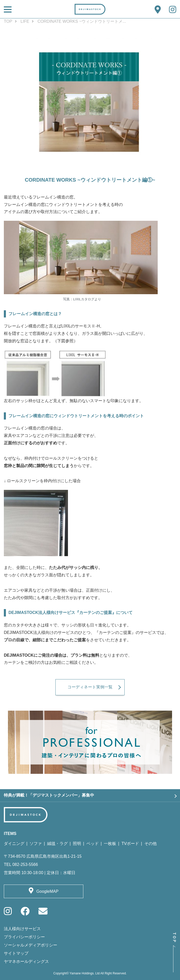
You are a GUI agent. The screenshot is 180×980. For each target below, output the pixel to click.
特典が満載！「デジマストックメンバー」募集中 (49, 795)
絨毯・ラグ (57, 844)
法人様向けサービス (22, 929)
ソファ (36, 844)
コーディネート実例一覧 (90, 687)
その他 (151, 844)
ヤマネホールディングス (26, 961)
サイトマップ (16, 953)
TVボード (130, 844)
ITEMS (10, 834)
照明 (77, 844)
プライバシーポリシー (24, 937)
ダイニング (14, 844)
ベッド (93, 844)
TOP (8, 21)
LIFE (25, 21)
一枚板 (110, 844)
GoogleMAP (47, 891)
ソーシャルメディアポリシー (31, 945)
